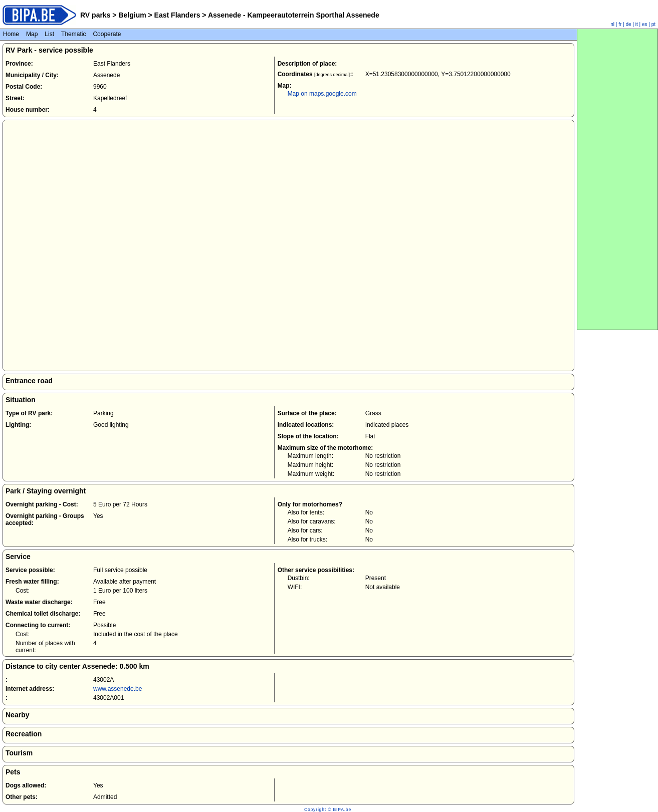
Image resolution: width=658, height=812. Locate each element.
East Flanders (177, 15)
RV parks (95, 15)
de (629, 24)
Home (11, 34)
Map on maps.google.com (322, 94)
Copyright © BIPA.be (328, 809)
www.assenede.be (118, 689)
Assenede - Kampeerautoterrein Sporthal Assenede (293, 15)
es (645, 24)
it (637, 24)
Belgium (133, 15)
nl (612, 24)
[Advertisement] (617, 179)
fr (620, 24)
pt (653, 24)
